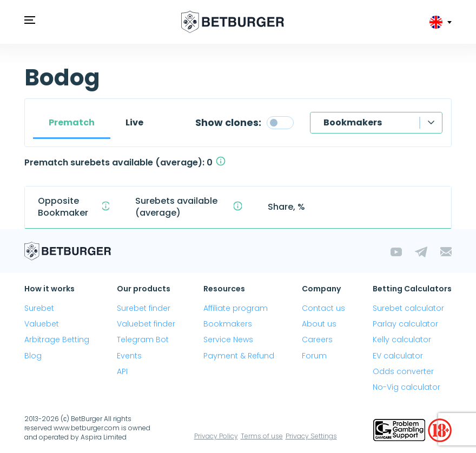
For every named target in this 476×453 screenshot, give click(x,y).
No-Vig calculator (406, 387)
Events (129, 356)
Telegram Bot (143, 339)
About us (319, 324)
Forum (314, 356)
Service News (228, 339)
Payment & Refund (239, 356)
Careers (317, 339)
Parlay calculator (405, 324)
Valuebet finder (146, 324)
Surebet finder (144, 308)
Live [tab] (134, 122)
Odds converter (403, 371)
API (122, 371)
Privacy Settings (311, 436)
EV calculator (398, 356)
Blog (33, 356)
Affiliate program (236, 308)
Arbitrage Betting (57, 339)
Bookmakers (353, 122)
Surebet (39, 308)
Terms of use (262, 436)
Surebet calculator (408, 308)
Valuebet (42, 324)
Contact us (323, 308)
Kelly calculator (402, 339)
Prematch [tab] (72, 122)
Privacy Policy (216, 436)
